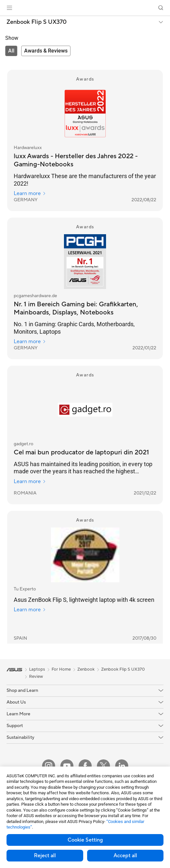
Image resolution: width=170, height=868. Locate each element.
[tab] (11, 51)
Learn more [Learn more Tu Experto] (30, 610)
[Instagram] (49, 766)
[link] (85, 8)
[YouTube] (67, 766)
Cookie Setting (85, 840)
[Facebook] (85, 766)
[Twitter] (103, 766)
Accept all (125, 856)
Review (36, 677)
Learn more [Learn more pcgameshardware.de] (30, 342)
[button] (9, 8)
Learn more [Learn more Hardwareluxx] (30, 193)
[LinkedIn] (122, 766)
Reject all (45, 856)
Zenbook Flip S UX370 (37, 22)
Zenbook (86, 669)
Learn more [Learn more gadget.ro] (30, 481)
